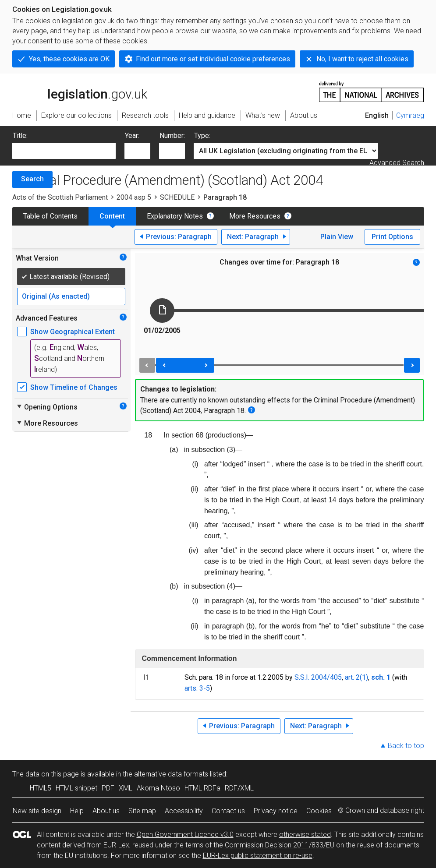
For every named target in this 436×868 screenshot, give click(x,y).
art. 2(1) (356, 677)
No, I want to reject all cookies (362, 59)
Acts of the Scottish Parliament (60, 197)
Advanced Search (397, 163)
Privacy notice (276, 811)
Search (32, 179)
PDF (108, 788)
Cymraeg (410, 115)
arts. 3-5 (197, 688)
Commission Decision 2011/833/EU (280, 845)
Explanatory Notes (175, 216)
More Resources (255, 216)
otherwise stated (305, 834)
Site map (142, 811)
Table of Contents (50, 216)
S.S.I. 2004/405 (318, 677)
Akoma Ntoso (158, 788)
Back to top (406, 746)
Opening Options (47, 407)
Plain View (337, 237)
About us (106, 811)
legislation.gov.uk (80, 91)
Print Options (392, 237)
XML (126, 788)
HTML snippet (76, 788)
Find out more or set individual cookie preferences (213, 59)
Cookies (319, 811)
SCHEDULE (177, 197)
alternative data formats (171, 774)
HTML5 (41, 788)
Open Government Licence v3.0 (185, 834)
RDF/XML (239, 788)
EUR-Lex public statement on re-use (258, 856)
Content (112, 216)
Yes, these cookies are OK (69, 59)
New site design (37, 811)
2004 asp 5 (134, 197)
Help (77, 811)
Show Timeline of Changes (74, 387)
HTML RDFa (202, 788)
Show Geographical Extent (73, 332)
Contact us (228, 811)
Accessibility (184, 811)
